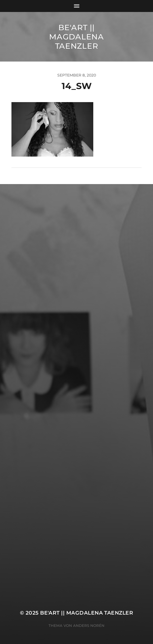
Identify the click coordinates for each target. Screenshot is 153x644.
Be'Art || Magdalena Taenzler (76, 37)
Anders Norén (89, 625)
